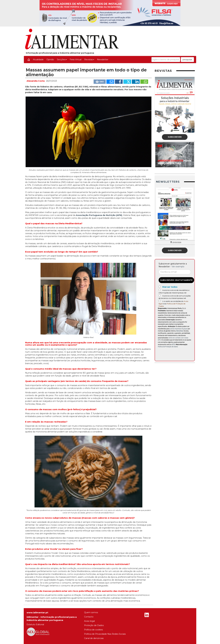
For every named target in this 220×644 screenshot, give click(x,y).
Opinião (50, 60)
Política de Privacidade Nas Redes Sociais (105, 634)
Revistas (89, 60)
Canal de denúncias (94, 638)
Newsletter (103, 60)
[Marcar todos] (160, 287)
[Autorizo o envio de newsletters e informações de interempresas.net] (160, 290)
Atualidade (38, 60)
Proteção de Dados (94, 625)
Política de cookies (93, 630)
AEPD (173, 345)
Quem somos (91, 612)
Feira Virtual (76, 60)
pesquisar (187, 60)
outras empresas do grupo (179, 329)
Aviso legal (89, 621)
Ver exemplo (178, 267)
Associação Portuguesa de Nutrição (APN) (99, 215)
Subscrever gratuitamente (176, 280)
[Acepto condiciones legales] (160, 301)
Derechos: (180, 331)
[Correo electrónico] (175, 272)
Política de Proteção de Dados (168, 347)
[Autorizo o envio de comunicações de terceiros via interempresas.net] (160, 295)
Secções (62, 60)
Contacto (89, 617)
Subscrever (175, 137)
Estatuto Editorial (35, 624)
